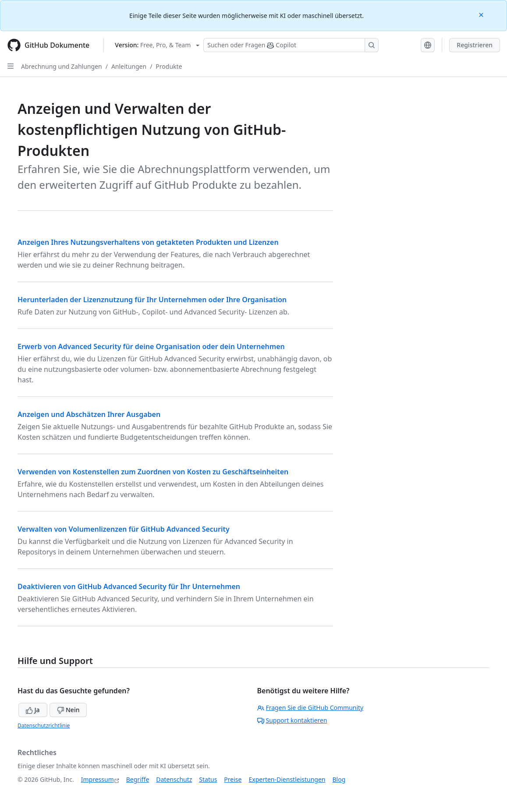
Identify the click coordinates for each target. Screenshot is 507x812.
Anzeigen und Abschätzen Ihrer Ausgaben (89, 414)
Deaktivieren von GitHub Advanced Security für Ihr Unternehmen (129, 586)
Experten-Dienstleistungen (287, 779)
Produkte (169, 66)
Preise (233, 779)
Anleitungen (129, 66)
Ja (33, 710)
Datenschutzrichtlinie (44, 726)
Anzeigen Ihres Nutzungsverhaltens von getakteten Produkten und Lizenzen (148, 242)
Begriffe (138, 779)
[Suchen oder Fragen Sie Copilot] (291, 45)
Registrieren (475, 45)
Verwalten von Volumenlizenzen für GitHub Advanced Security (124, 529)
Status (208, 779)
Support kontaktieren (292, 720)
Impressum (97, 779)
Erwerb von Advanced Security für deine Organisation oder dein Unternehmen (151, 346)
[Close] (482, 14)
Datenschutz (174, 779)
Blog (339, 779)
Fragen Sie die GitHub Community (310, 708)
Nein (68, 710)
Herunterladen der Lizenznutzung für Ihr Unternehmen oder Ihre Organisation (152, 300)
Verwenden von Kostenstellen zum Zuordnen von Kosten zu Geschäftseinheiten (153, 472)
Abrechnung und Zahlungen (62, 66)
